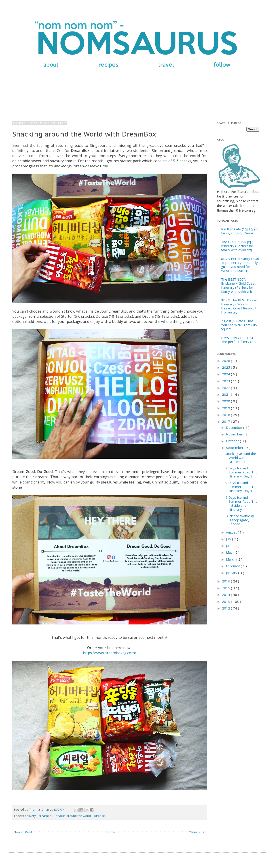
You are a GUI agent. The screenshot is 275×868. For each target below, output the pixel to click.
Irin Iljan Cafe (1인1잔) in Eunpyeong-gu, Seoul (240, 231)
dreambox (46, 816)
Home (111, 832)
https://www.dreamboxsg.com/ (110, 653)
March (231, 559)
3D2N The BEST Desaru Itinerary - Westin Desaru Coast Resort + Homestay (240, 306)
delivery (31, 816)
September (235, 448)
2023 (226, 381)
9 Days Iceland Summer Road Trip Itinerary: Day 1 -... (241, 487)
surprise (99, 816)
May (230, 552)
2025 (226, 367)
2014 (226, 595)
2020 (226, 401)
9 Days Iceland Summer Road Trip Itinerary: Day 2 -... (241, 472)
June (230, 546)
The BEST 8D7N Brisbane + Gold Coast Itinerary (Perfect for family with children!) (238, 285)
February (233, 566)
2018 (226, 415)
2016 (226, 581)
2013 (226, 601)
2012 (226, 608)
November (235, 434)
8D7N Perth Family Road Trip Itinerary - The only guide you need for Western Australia (240, 265)
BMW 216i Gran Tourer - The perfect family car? (240, 340)
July (229, 539)
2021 (226, 394)
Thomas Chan (39, 809)
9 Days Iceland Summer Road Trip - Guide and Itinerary (241, 503)
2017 (226, 421)
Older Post (197, 832)
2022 (226, 388)
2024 (226, 374)
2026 (226, 361)
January (232, 573)
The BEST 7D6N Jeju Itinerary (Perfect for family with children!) (237, 246)
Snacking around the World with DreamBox (241, 458)
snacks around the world (74, 816)
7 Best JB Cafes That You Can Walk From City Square (239, 325)
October (233, 441)
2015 (226, 588)
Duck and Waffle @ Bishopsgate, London (240, 520)
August (232, 532)
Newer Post (23, 832)
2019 (226, 408)
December (235, 427)
